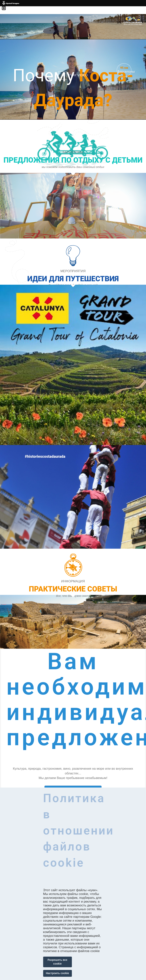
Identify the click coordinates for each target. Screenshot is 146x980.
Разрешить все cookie (57, 962)
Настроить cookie (57, 973)
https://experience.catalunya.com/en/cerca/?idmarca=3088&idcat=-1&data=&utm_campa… (73, 567)
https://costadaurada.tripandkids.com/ (73, 211)
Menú (6, 6)
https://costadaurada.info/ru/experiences (73, 347)
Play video (78, 75)
